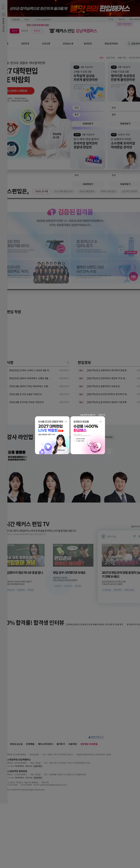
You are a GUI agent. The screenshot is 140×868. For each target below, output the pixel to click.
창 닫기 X (102, 415)
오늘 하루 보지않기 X (88, 415)
